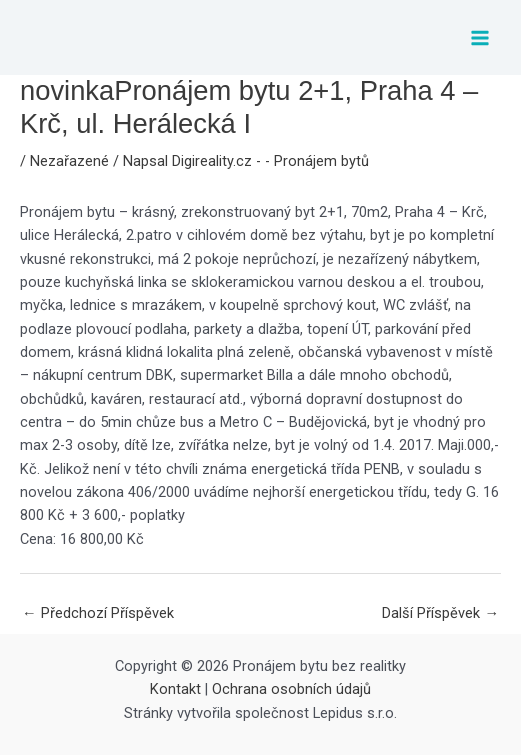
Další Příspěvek (440, 613)
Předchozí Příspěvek (98, 613)
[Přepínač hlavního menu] (480, 38)
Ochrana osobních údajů (291, 689)
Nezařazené (69, 161)
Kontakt (175, 689)
